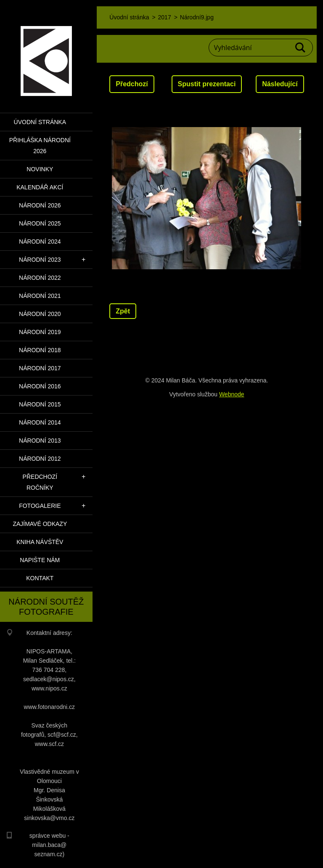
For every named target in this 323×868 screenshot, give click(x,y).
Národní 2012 (40, 459)
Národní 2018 (40, 350)
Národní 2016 (40, 386)
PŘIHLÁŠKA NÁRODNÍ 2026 (40, 146)
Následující (280, 84)
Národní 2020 (40, 314)
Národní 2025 (40, 223)
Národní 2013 (40, 441)
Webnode (232, 394)
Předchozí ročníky (40, 482)
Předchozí (132, 84)
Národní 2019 (40, 332)
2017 (165, 17)
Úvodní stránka (40, 122)
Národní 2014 (40, 422)
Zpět (123, 311)
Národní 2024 (40, 242)
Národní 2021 (40, 296)
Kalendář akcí (40, 187)
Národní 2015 (40, 404)
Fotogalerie (40, 506)
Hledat (301, 48)
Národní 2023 (40, 260)
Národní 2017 (40, 368)
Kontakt (40, 578)
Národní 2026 (40, 205)
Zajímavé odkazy (40, 524)
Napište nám (40, 560)
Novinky (40, 169)
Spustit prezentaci (207, 84)
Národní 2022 (40, 278)
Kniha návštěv (40, 542)
